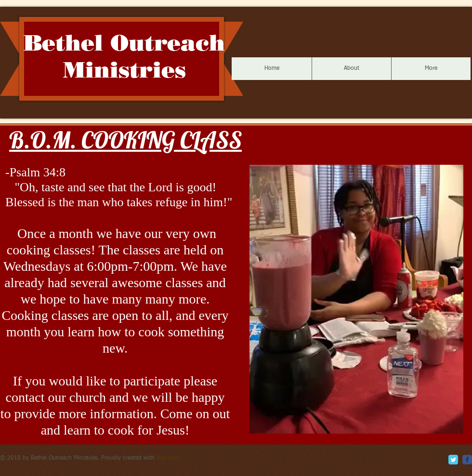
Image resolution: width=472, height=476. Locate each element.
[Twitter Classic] (453, 460)
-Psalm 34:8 (35, 172)
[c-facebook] (467, 460)
